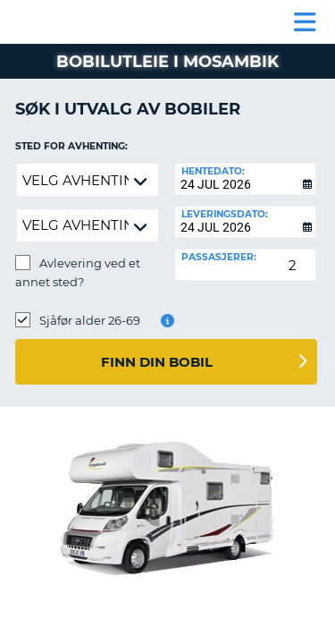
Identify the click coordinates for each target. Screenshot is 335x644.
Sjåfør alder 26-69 (90, 320)
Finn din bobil (157, 362)
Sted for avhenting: (71, 146)
